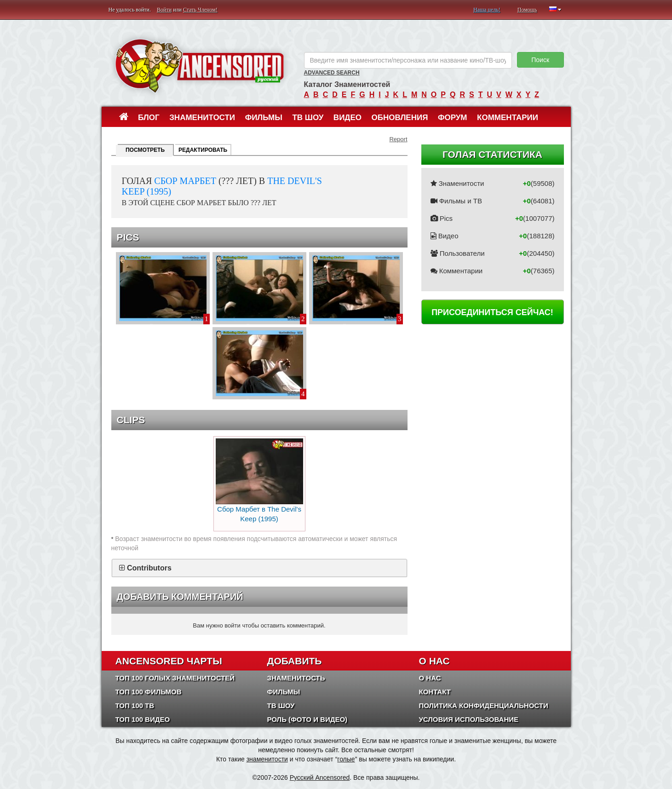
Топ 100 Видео (143, 719)
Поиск (540, 60)
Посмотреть (145, 150)
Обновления (400, 118)
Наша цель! (487, 10)
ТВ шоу (308, 118)
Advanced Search (332, 73)
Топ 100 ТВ (135, 705)
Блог (149, 118)
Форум (453, 118)
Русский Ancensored (320, 777)
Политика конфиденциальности (484, 705)
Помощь (527, 10)
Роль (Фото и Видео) (307, 719)
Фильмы (264, 118)
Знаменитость (296, 678)
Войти (164, 10)
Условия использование (469, 719)
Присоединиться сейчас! (492, 312)
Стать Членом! (200, 10)
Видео (347, 118)
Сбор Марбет (185, 181)
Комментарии (508, 118)
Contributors (149, 568)
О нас (430, 678)
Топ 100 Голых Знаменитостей (175, 678)
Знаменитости (202, 118)
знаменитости (267, 759)
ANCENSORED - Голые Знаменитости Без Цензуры (199, 66)
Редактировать (203, 150)
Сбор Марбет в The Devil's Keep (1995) (259, 481)
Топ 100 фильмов (149, 692)
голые (346, 759)
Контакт (435, 692)
